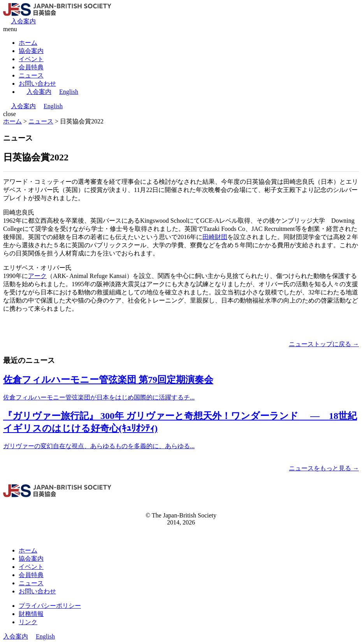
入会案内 (23, 21)
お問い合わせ (37, 84)
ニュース (31, 75)
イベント (31, 59)
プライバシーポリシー (50, 606)
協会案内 (31, 51)
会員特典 (31, 67)
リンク (28, 622)
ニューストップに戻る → (324, 344)
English (69, 92)
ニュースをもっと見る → (324, 468)
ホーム (28, 43)
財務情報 (31, 614)
